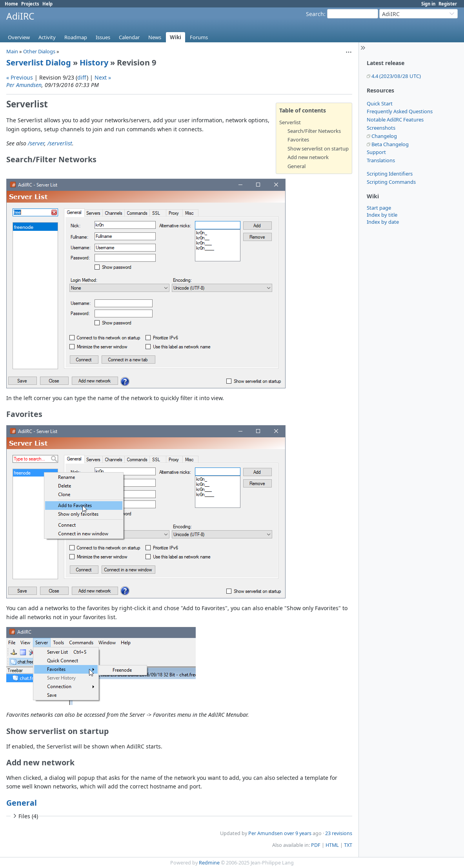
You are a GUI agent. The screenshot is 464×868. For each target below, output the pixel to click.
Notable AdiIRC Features (395, 120)
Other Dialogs (39, 51)
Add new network (308, 157)
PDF (316, 845)
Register (448, 4)
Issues (103, 37)
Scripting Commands (391, 182)
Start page (379, 208)
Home (11, 4)
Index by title (382, 215)
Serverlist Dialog (39, 63)
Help (47, 4)
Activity (47, 37)
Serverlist (290, 122)
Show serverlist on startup (318, 149)
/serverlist (60, 143)
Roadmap (76, 37)
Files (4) (25, 816)
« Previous (20, 77)
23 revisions (339, 833)
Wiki (176, 37)
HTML (332, 845)
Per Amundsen (24, 85)
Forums (199, 37)
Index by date (383, 222)
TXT (348, 845)
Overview (19, 37)
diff (82, 77)
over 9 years (298, 833)
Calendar (129, 37)
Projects (30, 4)
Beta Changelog (390, 144)
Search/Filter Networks (314, 131)
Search (315, 14)
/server (36, 143)
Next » (103, 77)
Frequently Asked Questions (400, 111)
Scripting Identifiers (390, 174)
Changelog (384, 136)
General (297, 166)
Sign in (428, 4)
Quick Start (380, 103)
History (94, 63)
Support (376, 152)
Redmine (209, 863)
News (155, 37)
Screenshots (381, 128)
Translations (381, 160)
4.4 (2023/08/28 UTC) (396, 76)
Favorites (298, 140)
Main (12, 51)
